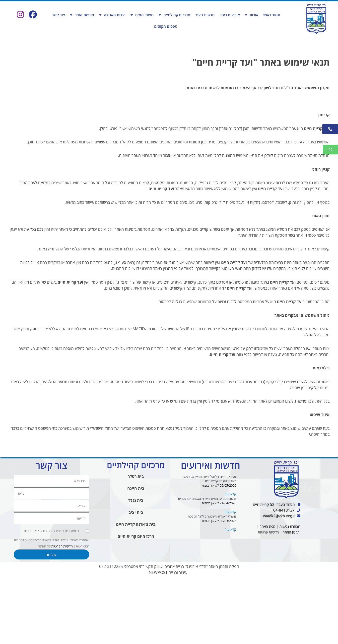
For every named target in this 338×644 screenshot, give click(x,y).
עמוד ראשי (272, 15)
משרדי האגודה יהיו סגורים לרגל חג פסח (212, 582)
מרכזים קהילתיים (174, 15)
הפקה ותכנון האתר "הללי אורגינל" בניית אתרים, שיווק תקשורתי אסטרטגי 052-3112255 (169, 632)
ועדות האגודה (112, 15)
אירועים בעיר (230, 15)
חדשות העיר (205, 15)
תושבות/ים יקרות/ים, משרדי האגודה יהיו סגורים (207, 562)
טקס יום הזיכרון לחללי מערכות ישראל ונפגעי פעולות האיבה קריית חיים (209, 540)
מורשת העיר (82, 15)
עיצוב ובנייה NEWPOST (168, 638)
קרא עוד (230, 556)
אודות (252, 15)
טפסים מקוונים (166, 26)
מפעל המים (142, 15)
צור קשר (58, 15)
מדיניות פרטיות (268, 601)
